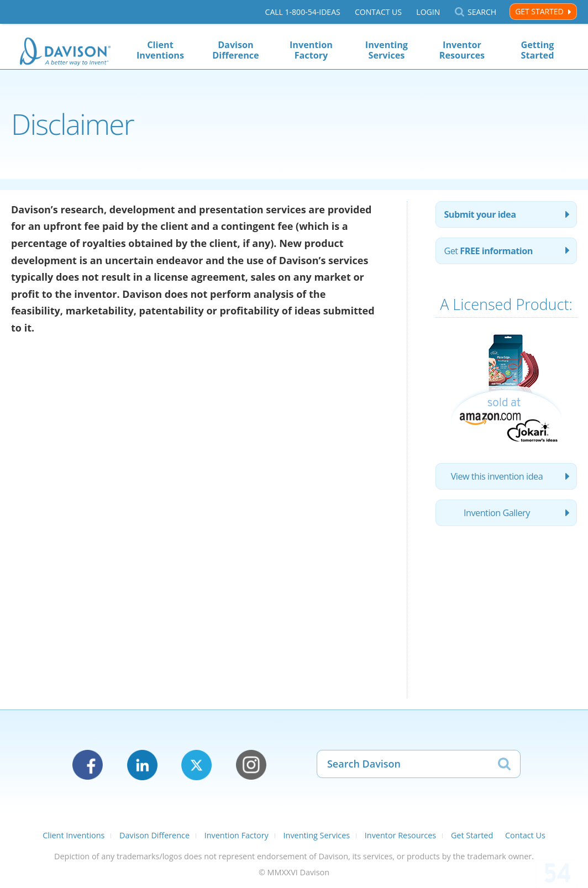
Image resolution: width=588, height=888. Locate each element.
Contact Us (378, 12)
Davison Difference (235, 50)
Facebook (88, 765)
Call (303, 12)
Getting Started (537, 50)
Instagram (251, 765)
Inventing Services (387, 50)
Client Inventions (160, 50)
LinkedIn (142, 765)
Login (428, 12)
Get (488, 251)
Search (482, 12)
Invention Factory (311, 50)
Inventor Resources (462, 50)
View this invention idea (497, 476)
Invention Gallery (497, 513)
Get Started (539, 11)
